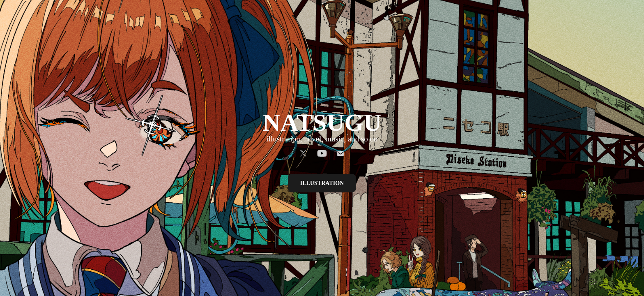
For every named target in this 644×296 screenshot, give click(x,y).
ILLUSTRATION (322, 183)
